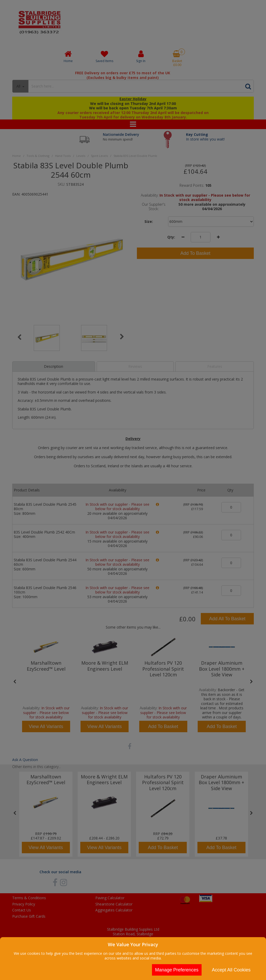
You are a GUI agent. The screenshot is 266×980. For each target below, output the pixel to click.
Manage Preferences (177, 970)
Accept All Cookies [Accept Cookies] (231, 970)
